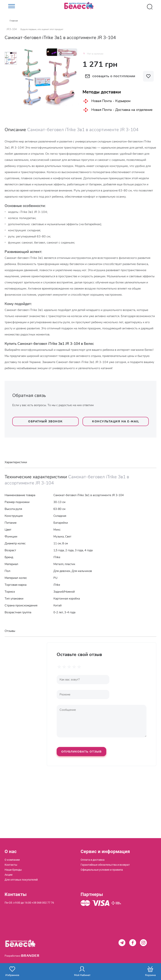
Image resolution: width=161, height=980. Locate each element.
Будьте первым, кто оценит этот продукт (42, 29)
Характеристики (16, 462)
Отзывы (10, 631)
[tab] (80, 462)
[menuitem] (12, 860)
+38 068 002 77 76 (43, 903)
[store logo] (81, 7)
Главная (14, 21)
